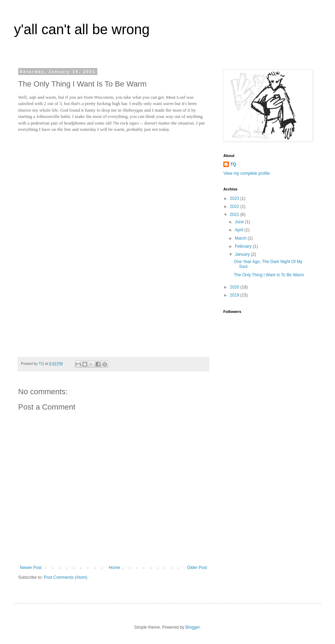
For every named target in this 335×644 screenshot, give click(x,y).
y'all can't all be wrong (82, 29)
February (244, 246)
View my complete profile (247, 173)
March (241, 238)
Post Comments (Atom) (65, 577)
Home (114, 568)
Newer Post (31, 568)
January (243, 254)
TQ (233, 164)
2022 (235, 207)
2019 (235, 295)
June (240, 222)
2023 (235, 199)
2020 (235, 287)
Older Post (197, 568)
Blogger (192, 627)
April (240, 230)
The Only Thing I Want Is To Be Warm (269, 275)
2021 (235, 215)
